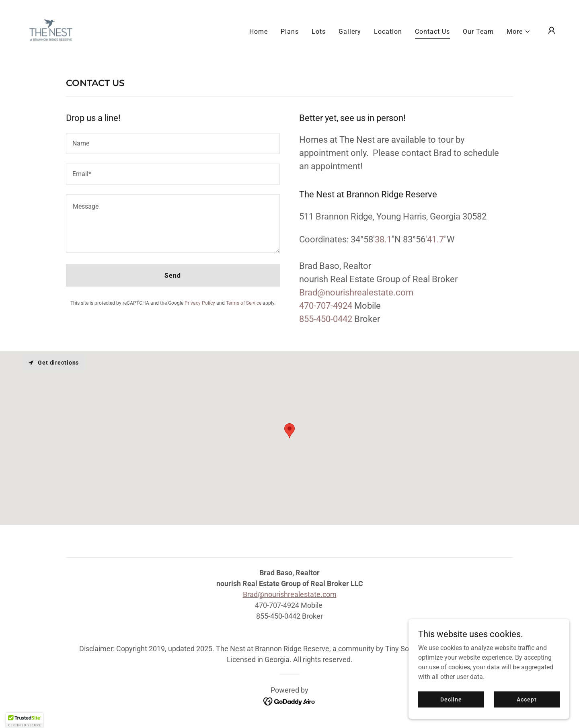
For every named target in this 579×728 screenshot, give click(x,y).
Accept (527, 699)
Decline (451, 699)
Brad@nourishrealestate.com (290, 594)
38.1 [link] (383, 239)
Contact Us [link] (432, 32)
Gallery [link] (350, 32)
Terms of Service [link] (244, 303)
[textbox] (173, 144)
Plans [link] (290, 32)
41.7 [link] (435, 239)
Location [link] (388, 32)
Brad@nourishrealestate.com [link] (356, 292)
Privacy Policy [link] (200, 303)
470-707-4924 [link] (326, 306)
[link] (51, 30)
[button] (519, 32)
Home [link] (259, 32)
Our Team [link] (478, 32)
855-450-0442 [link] (326, 319)
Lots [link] (319, 32)
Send (173, 276)
